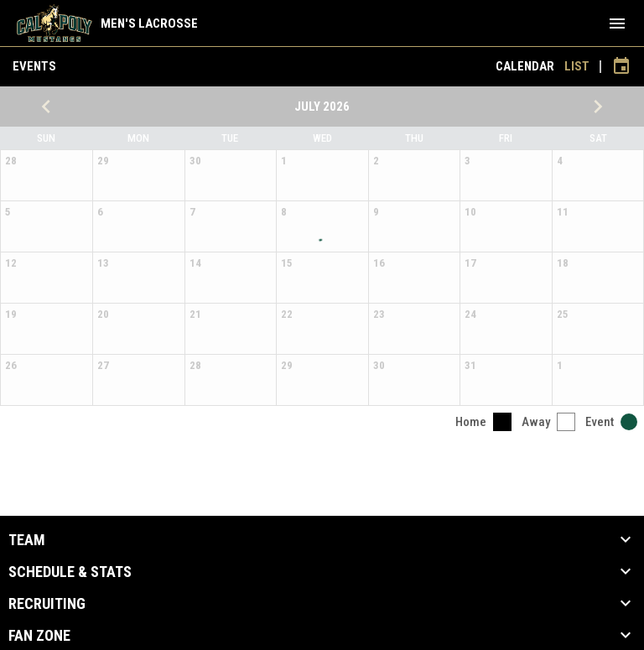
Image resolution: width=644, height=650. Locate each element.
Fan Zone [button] (39, 636)
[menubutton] (617, 23)
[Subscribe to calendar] (621, 66)
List (577, 66)
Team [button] (27, 540)
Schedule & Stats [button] (70, 572)
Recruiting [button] (47, 604)
